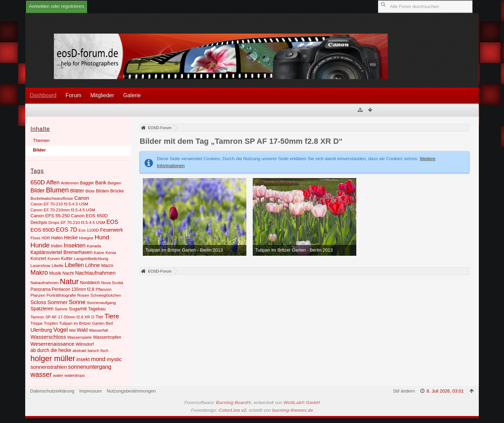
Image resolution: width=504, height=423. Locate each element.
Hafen (57, 238)
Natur (69, 281)
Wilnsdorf (85, 344)
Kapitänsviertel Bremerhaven (61, 252)
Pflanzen (104, 289)
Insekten (75, 245)
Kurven (54, 259)
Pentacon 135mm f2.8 (73, 289)
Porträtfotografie (61, 295)
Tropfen (51, 323)
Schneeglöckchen (106, 295)
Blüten (102, 191)
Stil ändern (404, 391)
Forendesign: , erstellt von (252, 410)
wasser (41, 375)
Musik (55, 273)
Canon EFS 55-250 (50, 216)
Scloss (38, 302)
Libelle (57, 265)
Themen (41, 140)
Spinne (61, 309)
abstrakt (79, 351)
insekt (83, 359)
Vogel (60, 330)
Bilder (39, 150)
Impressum (90, 391)
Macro (107, 266)
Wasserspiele (79, 337)
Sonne (77, 302)
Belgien (114, 183)
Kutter (67, 259)
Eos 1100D (89, 230)
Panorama (40, 289)
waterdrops (75, 375)
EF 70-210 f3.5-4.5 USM (83, 222)
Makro (39, 273)
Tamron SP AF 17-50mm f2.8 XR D (62, 317)
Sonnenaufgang (101, 302)
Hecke (71, 238)
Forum (73, 95)
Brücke (117, 191)
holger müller (53, 358)
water (58, 375)
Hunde (40, 245)
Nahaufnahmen (44, 283)
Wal (72, 330)
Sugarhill (78, 309)
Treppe (37, 323)
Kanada (94, 246)
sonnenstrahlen (49, 367)
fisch (104, 351)
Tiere (112, 316)
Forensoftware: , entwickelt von (252, 403)
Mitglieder (102, 95)
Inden (57, 246)
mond (98, 359)
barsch (93, 351)
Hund (102, 237)
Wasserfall (98, 330)
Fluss (35, 238)
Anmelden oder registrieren (57, 6)
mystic (114, 359)
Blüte (90, 191)
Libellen (74, 265)
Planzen (38, 295)
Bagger (87, 183)
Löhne (92, 265)
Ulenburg (41, 330)
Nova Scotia (112, 283)
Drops (54, 222)
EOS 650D (43, 230)
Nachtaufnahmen (95, 273)
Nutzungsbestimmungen (131, 391)
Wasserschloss (48, 337)
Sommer (57, 302)
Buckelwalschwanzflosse (52, 198)
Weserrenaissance (52, 344)
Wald (82, 330)
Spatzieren (42, 309)
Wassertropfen (107, 337)
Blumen (57, 190)
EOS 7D (67, 230)
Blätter (77, 191)
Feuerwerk (111, 230)
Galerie (132, 95)
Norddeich (90, 283)
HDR (46, 238)
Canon (82, 198)
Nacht (68, 273)
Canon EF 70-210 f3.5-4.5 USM (59, 204)
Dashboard (43, 95)
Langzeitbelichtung (91, 258)
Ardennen (70, 183)
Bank (101, 183)
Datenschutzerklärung (52, 391)
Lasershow (40, 265)
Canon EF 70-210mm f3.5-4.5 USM (63, 210)
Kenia (111, 252)
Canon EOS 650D (89, 216)
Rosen (83, 295)
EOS (112, 222)
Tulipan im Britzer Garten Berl (86, 323)
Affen (53, 182)
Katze (99, 252)
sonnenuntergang (90, 367)
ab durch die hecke (51, 350)
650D (38, 182)
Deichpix (39, 223)
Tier (99, 317)
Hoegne (86, 238)
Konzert (38, 258)
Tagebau (97, 309)
